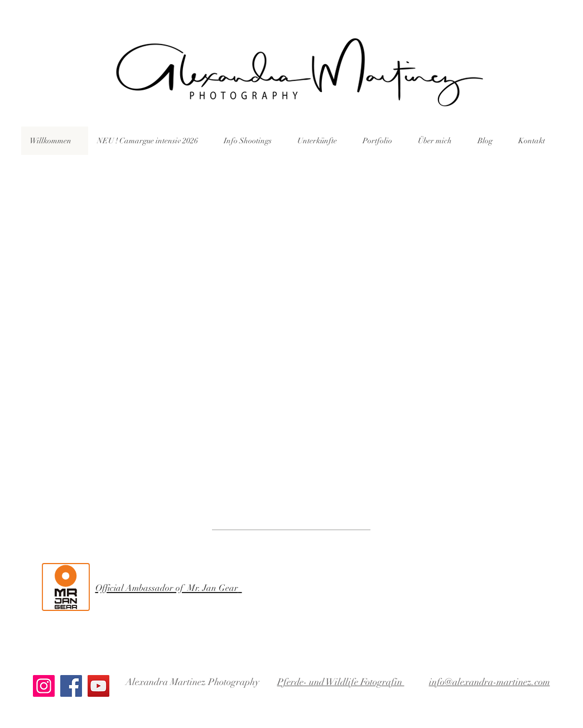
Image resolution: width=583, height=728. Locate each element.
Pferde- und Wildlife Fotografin (341, 682)
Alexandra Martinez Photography (192, 682)
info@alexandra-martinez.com (490, 682)
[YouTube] (98, 686)
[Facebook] (71, 686)
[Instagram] (44, 686)
